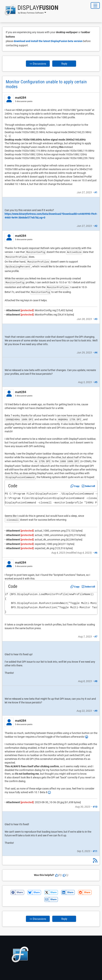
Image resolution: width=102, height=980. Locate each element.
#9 (96, 711)
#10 (95, 807)
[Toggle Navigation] (95, 5)
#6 (96, 553)
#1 (96, 192)
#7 (96, 637)
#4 (96, 353)
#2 (96, 226)
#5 (96, 382)
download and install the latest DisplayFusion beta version (48, 41)
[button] (30, 10)
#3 (96, 319)
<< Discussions (38, 64)
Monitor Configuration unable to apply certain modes (46, 84)
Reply (64, 64)
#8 (96, 681)
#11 (95, 851)
